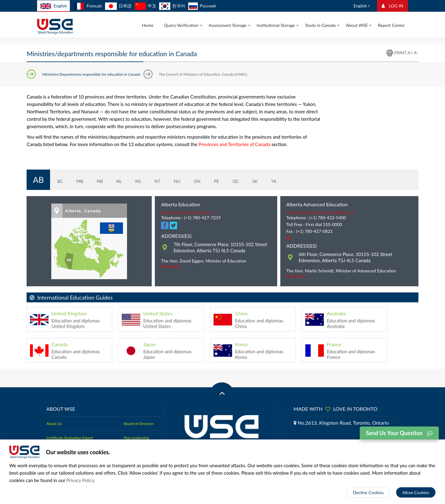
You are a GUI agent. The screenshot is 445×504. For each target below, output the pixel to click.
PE (212, 175)
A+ (410, 53)
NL (114, 175)
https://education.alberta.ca (187, 203)
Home (148, 25)
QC (231, 175)
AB (36, 175)
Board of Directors (139, 415)
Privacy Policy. (81, 480)
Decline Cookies (368, 492)
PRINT (396, 53)
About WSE (359, 25)
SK (250, 175)
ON (192, 175)
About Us (54, 415)
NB (95, 175)
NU (172, 175)
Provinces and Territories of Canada (235, 144)
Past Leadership (137, 429)
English (53, 6)
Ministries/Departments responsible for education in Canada (91, 74)
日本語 (118, 6)
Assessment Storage (230, 25)
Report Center (391, 25)
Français (88, 6)
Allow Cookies (416, 492)
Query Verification (183, 25)
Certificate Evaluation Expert (70, 429)
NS (133, 175)
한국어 (172, 6)
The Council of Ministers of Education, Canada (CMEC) (203, 74)
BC (55, 175)
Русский (202, 6)
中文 (146, 6)
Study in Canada (322, 25)
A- (416, 53)
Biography (171, 257)
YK (269, 175)
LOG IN (392, 6)
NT (152, 175)
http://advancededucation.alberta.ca (320, 203)
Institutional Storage (278, 25)
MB (75, 175)
